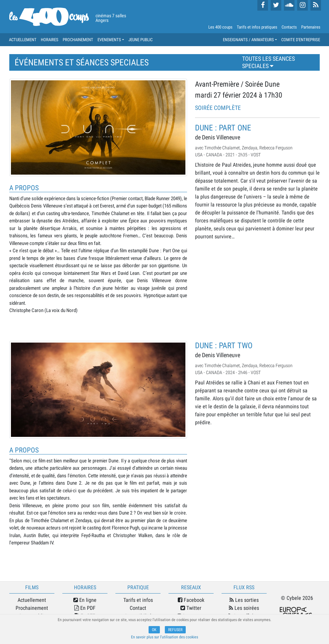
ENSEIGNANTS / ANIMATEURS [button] (248, 40)
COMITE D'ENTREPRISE (301, 40)
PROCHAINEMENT (78, 40)
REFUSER (175, 630)
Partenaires (311, 27)
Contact (138, 608)
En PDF (85, 608)
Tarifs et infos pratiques (257, 27)
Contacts (289, 27)
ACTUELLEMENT (23, 40)
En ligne (85, 600)
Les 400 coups (220, 27)
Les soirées (244, 608)
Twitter (191, 608)
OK (154, 630)
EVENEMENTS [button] (109, 40)
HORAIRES (50, 40)
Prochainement (32, 608)
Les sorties (244, 600)
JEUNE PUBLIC (140, 40)
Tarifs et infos (138, 600)
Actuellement (32, 600)
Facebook (191, 600)
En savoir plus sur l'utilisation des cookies (164, 637)
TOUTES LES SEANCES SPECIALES (268, 62)
